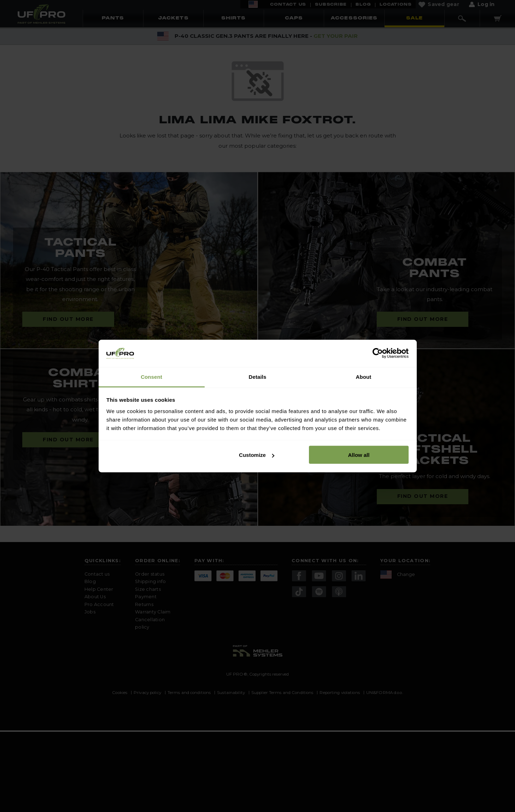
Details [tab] (258, 376)
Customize (257, 455)
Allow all (359, 455)
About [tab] (364, 376)
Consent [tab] (151, 376)
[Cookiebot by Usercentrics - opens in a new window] (378, 353)
